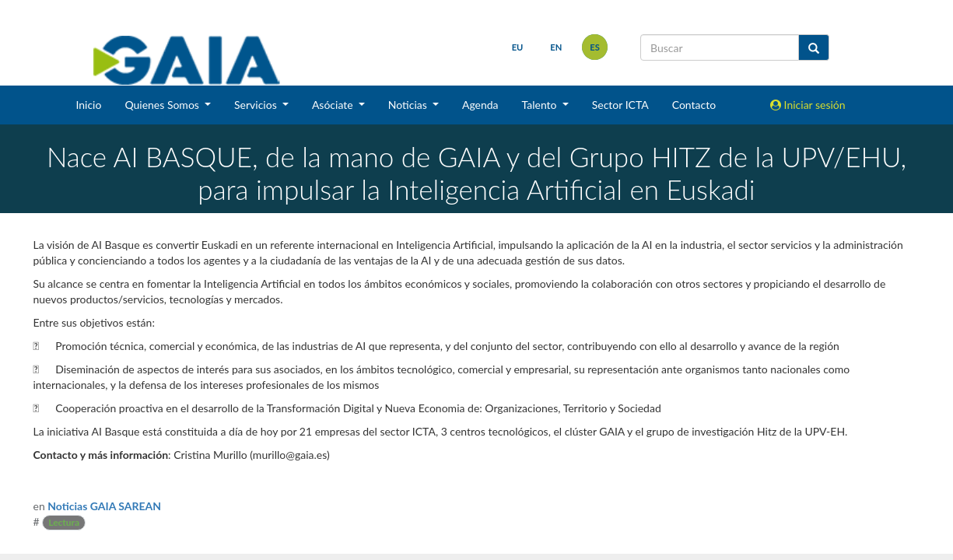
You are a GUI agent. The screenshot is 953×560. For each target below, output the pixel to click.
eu (516, 47)
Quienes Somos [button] (163, 105)
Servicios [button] (257, 105)
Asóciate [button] (334, 105)
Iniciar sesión (808, 105)
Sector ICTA (620, 105)
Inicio (88, 105)
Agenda (480, 105)
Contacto (694, 105)
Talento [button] (541, 105)
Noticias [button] (409, 105)
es (593, 47)
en (554, 47)
